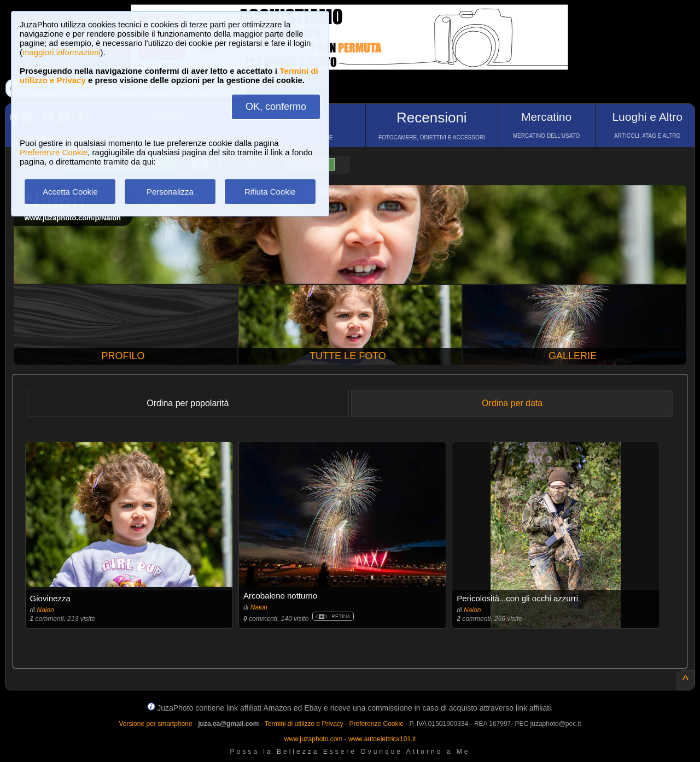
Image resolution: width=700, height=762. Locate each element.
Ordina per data (512, 403)
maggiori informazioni (62, 52)
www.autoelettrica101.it (382, 739)
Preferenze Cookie (54, 152)
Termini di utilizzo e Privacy (304, 724)
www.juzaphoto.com (314, 739)
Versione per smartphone (155, 724)
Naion (45, 610)
